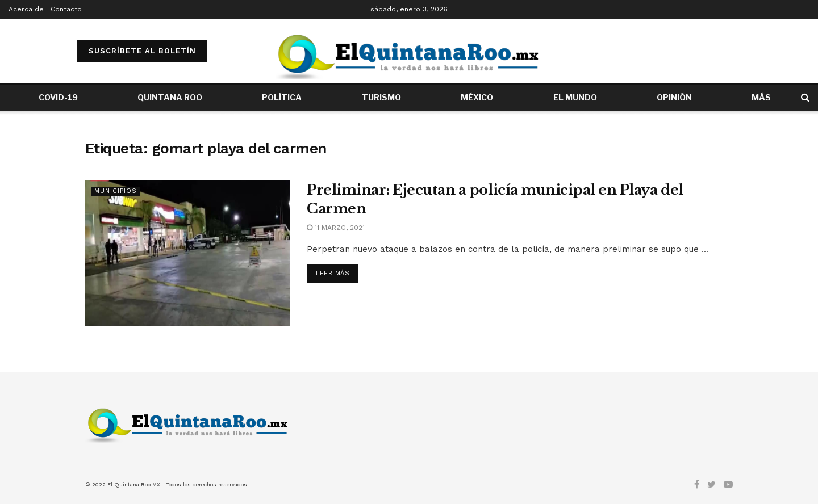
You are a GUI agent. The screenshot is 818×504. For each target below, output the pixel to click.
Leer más (333, 273)
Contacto (66, 9)
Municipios (116, 191)
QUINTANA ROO (170, 97)
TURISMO (381, 97)
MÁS (761, 97)
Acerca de (26, 9)
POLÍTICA (282, 97)
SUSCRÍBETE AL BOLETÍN (142, 51)
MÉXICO (477, 97)
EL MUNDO (575, 97)
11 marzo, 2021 (336, 228)
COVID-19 (58, 97)
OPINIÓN (674, 97)
